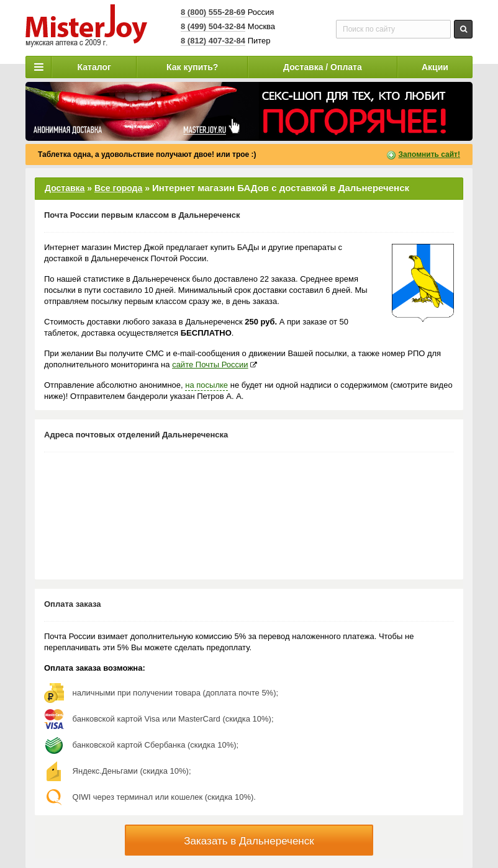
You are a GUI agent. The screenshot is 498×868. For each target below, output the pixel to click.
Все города (118, 188)
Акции (435, 67)
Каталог (94, 67)
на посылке (206, 385)
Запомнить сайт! (429, 154)
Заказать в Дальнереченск (249, 841)
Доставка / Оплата (323, 67)
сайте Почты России (210, 365)
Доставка (65, 188)
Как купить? (192, 67)
